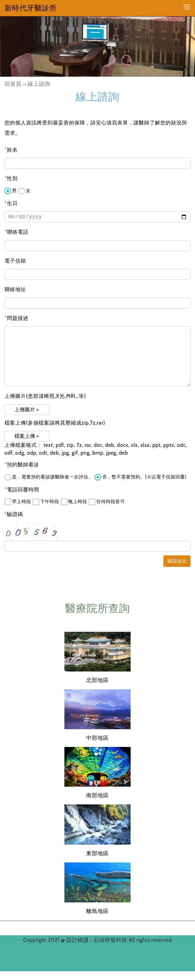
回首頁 (13, 84)
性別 (11, 178)
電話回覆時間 (22, 490)
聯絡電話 (17, 232)
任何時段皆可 (107, 502)
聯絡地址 (15, 289)
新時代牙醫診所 (31, 8)
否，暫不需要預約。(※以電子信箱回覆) (141, 477)
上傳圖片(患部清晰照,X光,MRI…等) (45, 396)
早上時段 (18, 502)
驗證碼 (14, 514)
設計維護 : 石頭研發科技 (97, 940)
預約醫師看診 (22, 465)
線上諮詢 (39, 84)
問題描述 (17, 318)
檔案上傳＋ (27, 436)
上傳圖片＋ (27, 410)
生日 (11, 203)
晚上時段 (74, 502)
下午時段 (46, 502)
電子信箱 (15, 261)
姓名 (11, 150)
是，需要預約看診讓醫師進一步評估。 (49, 477)
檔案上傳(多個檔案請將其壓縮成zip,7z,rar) (55, 423)
